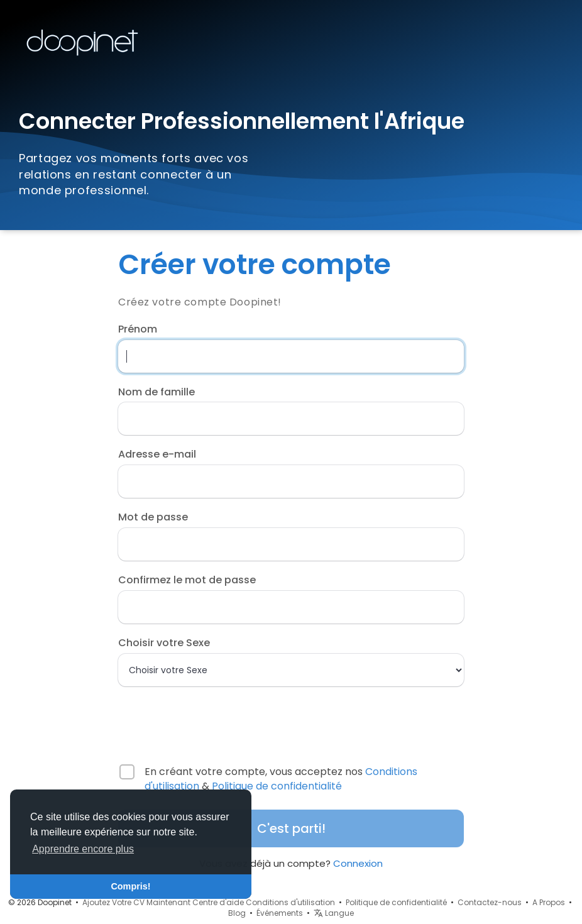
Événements (280, 913)
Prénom (138, 329)
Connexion (358, 863)
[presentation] (199, 720)
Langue (334, 913)
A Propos (549, 902)
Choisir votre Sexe (164, 643)
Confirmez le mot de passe (187, 580)
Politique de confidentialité (277, 786)
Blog (237, 913)
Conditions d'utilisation (290, 902)
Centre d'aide (218, 902)
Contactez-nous (490, 902)
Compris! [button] (130, 886)
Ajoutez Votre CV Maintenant (136, 902)
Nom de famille (156, 392)
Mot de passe (153, 517)
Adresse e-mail (157, 454)
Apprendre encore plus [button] (83, 849)
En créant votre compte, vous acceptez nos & (281, 779)
